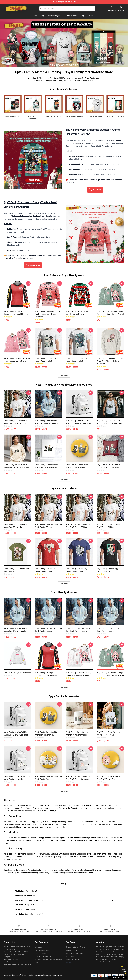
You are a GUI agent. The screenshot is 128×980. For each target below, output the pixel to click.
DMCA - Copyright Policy (44, 956)
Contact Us (70, 956)
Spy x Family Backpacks (33, 118)
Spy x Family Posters (115, 116)
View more (64, 376)
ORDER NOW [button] (33, 265)
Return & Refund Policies (75, 953)
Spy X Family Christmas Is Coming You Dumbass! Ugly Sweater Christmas (48, 314)
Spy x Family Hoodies (74, 116)
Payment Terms (72, 950)
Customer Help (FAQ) (74, 959)
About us (39, 947)
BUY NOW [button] (95, 190)
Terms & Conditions (42, 950)
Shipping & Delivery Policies (76, 947)
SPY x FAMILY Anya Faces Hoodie (17, 673)
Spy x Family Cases (12, 116)
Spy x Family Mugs (54, 116)
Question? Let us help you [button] (118, 977)
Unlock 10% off (124, 970)
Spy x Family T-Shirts (95, 116)
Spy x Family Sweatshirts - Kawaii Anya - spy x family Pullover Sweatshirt (110, 361)
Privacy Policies (41, 953)
